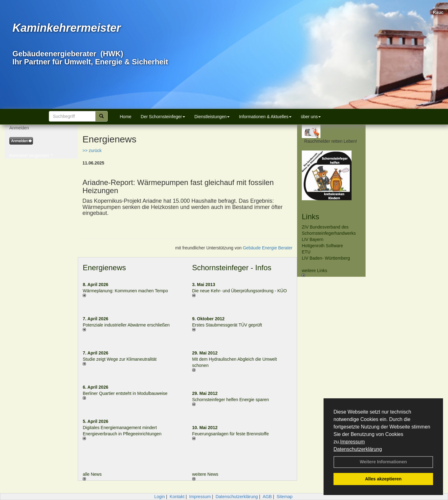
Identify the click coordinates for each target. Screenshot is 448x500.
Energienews (104, 268)
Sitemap (285, 497)
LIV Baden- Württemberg (326, 258)
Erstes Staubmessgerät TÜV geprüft (227, 325)
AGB (267, 497)
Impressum (352, 442)
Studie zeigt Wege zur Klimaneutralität (120, 359)
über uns (311, 117)
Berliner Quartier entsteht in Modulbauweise (125, 393)
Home (126, 117)
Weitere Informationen (383, 462)
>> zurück (92, 150)
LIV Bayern (313, 239)
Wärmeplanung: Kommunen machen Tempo (125, 291)
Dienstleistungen (212, 117)
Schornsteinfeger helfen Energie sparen (231, 400)
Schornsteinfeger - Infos (232, 268)
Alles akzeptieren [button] (383, 479)
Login (160, 497)
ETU (306, 252)
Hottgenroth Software (322, 246)
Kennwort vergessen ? (31, 155)
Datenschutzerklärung (358, 449)
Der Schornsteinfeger (163, 117)
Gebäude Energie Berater (268, 248)
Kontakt (177, 497)
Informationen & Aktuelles (265, 117)
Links (310, 217)
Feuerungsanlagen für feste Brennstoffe (231, 434)
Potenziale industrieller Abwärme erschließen (126, 325)
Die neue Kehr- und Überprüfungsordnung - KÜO (240, 291)
